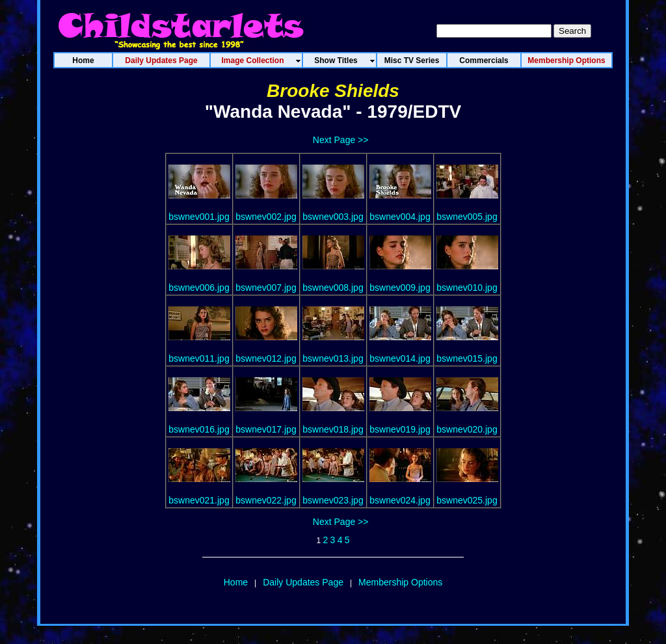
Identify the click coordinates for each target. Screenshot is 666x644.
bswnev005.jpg (467, 217)
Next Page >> (341, 140)
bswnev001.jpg (199, 217)
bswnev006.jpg (199, 288)
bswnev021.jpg (199, 500)
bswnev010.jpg (467, 288)
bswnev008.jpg (333, 288)
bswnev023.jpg (333, 500)
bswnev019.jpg (400, 429)
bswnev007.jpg (266, 288)
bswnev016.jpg (199, 429)
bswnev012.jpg (266, 358)
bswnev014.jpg (400, 358)
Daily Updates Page (303, 582)
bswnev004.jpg (400, 217)
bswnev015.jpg (467, 358)
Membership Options (400, 582)
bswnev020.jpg (467, 429)
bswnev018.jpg (333, 429)
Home (236, 582)
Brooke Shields (333, 91)
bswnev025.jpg (467, 500)
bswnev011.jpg (199, 358)
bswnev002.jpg (266, 217)
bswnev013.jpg (333, 358)
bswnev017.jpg (266, 429)
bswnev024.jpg (400, 500)
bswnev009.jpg (400, 288)
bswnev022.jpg (266, 500)
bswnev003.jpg (333, 217)
